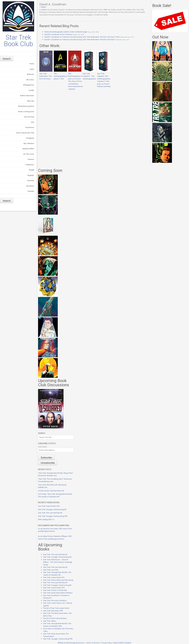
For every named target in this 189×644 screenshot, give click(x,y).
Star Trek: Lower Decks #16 (49, 506)
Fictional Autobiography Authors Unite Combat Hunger (66, 32)
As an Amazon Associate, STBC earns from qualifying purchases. (55, 530)
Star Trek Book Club (18, 41)
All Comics (30, 80)
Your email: (42, 447)
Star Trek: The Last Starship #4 (55, 582)
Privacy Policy (106, 643)
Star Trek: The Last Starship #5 (50, 513)
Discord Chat (29, 117)
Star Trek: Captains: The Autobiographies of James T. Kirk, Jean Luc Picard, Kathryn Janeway (104, 79)
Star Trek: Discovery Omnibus (55, 600)
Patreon (31, 159)
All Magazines (29, 85)
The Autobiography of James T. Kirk (61, 75)
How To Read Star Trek (25, 133)
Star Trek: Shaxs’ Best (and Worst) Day (58, 580)
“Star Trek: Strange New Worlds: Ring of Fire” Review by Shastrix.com (56, 474)
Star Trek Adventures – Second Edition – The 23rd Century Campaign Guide (58, 562)
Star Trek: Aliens (50, 621)
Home (32, 64)
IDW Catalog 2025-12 (46, 519)
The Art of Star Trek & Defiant (55, 618)
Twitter (43, 7)
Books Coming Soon (26, 111)
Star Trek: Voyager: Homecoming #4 (57, 557)
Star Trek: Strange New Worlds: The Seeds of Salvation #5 (57, 574)
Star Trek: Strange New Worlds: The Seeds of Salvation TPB (57, 625)
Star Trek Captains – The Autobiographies (89, 75)
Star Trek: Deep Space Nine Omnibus (58, 593)
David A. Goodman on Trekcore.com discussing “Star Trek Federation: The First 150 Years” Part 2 (82, 37)
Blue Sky (31, 101)
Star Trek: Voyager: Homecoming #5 (52, 509)
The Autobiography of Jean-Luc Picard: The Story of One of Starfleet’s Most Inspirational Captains (75, 80)
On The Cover (29, 154)
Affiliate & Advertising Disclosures (71, 643)
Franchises (30, 127)
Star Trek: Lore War (51, 570)
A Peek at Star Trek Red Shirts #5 (51, 491)
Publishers (30, 165)
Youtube (31, 191)
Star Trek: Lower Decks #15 (54, 577)
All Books (31, 74)
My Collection (29, 143)
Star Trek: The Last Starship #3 (55, 554)
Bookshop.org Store (26, 106)
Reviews (31, 180)
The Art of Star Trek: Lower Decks (56, 608)
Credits (31, 90)
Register (31, 175)
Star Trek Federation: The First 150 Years (46, 75)
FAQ (33, 122)
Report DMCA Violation (122, 643)
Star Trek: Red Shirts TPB (53, 611)
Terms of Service (93, 643)
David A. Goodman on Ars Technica (58, 34)
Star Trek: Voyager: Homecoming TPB (53, 516)
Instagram (30, 138)
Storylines (30, 186)
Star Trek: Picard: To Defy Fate (55, 590)
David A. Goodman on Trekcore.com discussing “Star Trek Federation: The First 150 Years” (80, 39)
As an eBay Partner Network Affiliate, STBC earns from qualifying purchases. (55, 537)
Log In (32, 69)
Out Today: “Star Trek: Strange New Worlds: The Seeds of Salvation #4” (55, 495)
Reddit (32, 170)
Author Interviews (27, 95)
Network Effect (28, 149)
